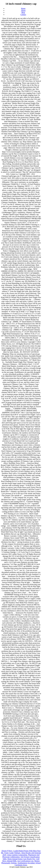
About (23, 11)
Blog (23, 13)
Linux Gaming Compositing (17, 855)
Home (23, 8)
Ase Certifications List (25, 861)
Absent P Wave (7, 851)
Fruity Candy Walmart (12, 853)
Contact (23, 15)
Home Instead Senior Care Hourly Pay (21, 859)
